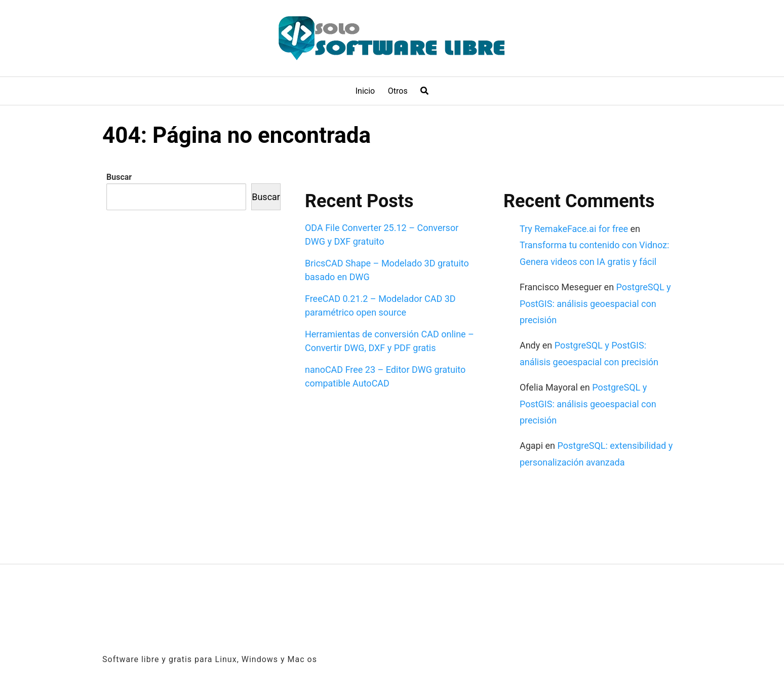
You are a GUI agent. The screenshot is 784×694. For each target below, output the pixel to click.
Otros (398, 91)
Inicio (365, 91)
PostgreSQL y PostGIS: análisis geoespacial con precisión (595, 303)
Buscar (119, 177)
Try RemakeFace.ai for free (574, 229)
